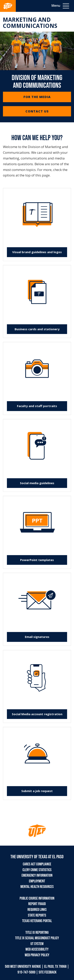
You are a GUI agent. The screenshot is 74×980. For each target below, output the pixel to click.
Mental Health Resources (37, 887)
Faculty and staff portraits (37, 406)
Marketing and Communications (30, 23)
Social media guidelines (37, 483)
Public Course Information (37, 898)
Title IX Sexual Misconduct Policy (37, 938)
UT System (37, 944)
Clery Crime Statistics (37, 870)
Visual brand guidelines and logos (37, 252)
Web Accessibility (37, 949)
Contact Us (37, 111)
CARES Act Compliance (37, 864)
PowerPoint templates (37, 560)
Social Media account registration (37, 714)
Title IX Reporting (37, 933)
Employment (37, 881)
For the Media (37, 97)
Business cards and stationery (37, 329)
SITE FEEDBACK (48, 972)
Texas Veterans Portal (37, 921)
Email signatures (37, 637)
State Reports (37, 915)
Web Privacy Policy (37, 955)
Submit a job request (37, 791)
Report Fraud (37, 904)
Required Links (37, 910)
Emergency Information (37, 875)
